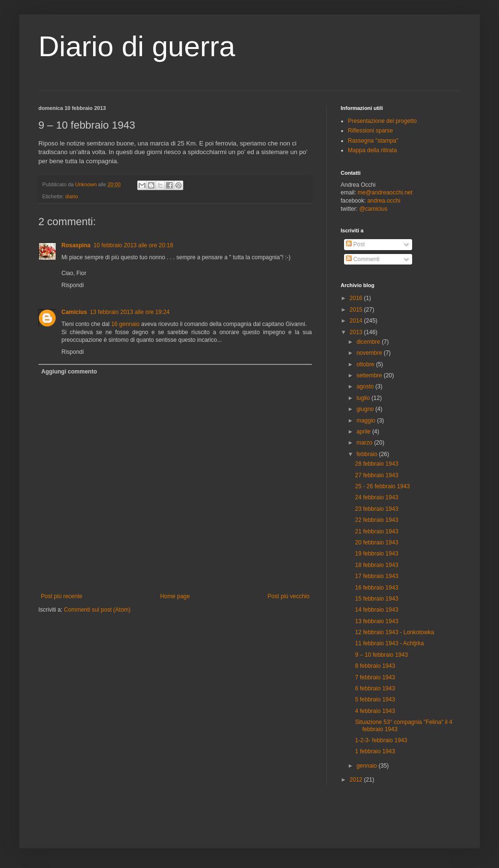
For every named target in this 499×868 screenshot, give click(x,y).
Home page (175, 596)
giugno (366, 409)
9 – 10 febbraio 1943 (381, 655)
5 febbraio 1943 (375, 699)
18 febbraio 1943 (377, 565)
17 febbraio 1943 (377, 576)
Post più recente (62, 596)
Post (355, 244)
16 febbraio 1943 (377, 588)
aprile (364, 432)
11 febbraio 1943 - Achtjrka (389, 643)
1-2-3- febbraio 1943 (381, 740)
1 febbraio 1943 (375, 751)
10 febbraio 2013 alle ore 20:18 (133, 245)
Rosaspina (76, 245)
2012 (357, 780)
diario (71, 196)
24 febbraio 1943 (377, 497)
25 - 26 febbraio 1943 (382, 486)
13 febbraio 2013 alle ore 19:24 (130, 312)
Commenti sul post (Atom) (97, 610)
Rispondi (73, 285)
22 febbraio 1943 (377, 520)
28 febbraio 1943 (377, 464)
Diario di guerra (137, 46)
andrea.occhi (384, 201)
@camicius (374, 209)
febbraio (368, 454)
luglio (364, 398)
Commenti (363, 259)
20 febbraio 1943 (377, 542)
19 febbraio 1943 (377, 554)
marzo (365, 443)
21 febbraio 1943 (377, 531)
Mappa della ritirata (372, 150)
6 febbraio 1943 (375, 688)
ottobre (366, 364)
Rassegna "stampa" (373, 141)
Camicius (74, 312)
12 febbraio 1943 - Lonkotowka (395, 632)
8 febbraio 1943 (375, 666)
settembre (370, 375)
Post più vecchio (289, 596)
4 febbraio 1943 (375, 711)
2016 (357, 298)
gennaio (368, 766)
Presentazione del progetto (382, 121)
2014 (357, 321)
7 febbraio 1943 (375, 677)
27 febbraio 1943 (377, 475)
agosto (366, 386)
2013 (357, 332)
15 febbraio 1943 (377, 599)
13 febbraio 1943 (377, 621)
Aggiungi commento (69, 372)
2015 (357, 310)
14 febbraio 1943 (377, 610)
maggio (367, 421)
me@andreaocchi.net (385, 193)
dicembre (369, 342)
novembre (370, 353)
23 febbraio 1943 (377, 509)
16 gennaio (125, 324)
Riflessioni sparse (370, 131)
